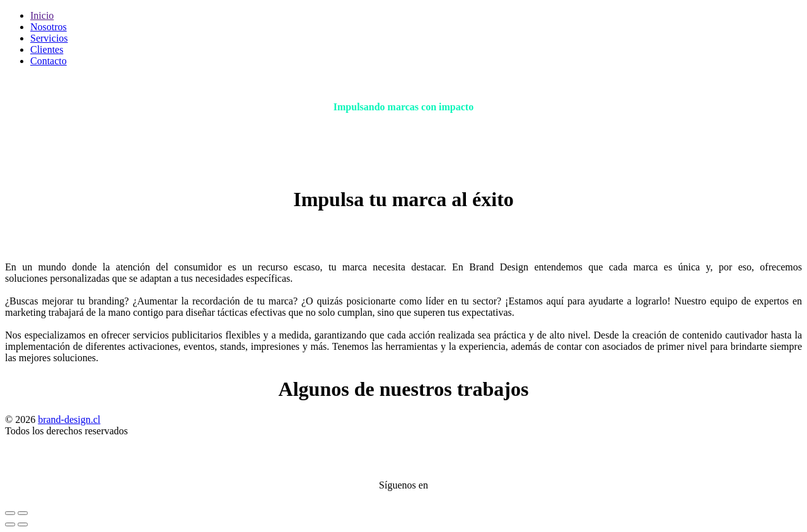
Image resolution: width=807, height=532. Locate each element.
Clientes (47, 49)
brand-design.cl (69, 419)
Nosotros (49, 27)
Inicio (42, 15)
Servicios (49, 38)
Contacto (49, 61)
